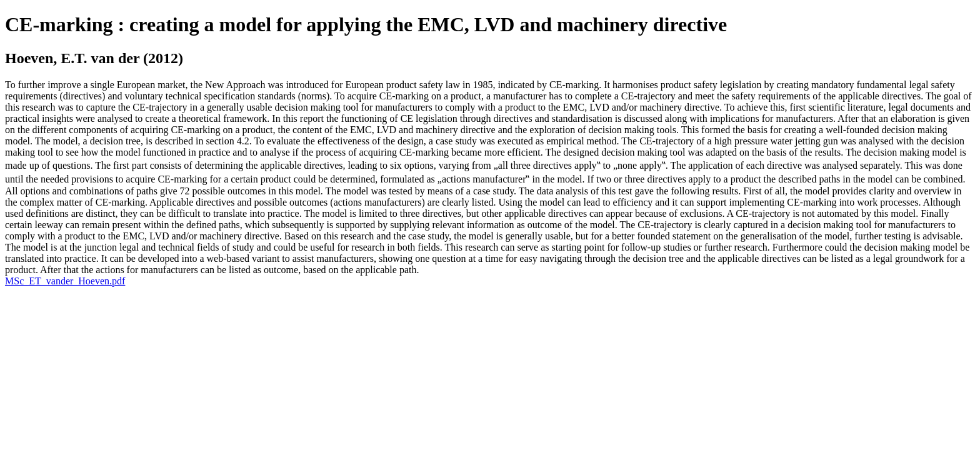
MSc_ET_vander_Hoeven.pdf (65, 281)
